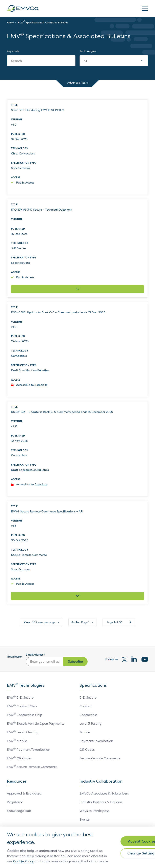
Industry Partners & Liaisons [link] (101, 801)
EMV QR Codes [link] (19, 758)
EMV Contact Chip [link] (22, 707)
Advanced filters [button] (78, 83)
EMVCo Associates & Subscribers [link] (105, 793)
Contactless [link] (89, 716)
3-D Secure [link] (88, 699)
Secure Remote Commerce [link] (101, 758)
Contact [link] (86, 707)
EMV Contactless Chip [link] (25, 716)
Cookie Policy (57, 856)
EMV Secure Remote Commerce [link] (33, 766)
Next (130, 623)
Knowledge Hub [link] (19, 810)
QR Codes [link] (87, 749)
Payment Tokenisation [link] (97, 741)
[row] (77, 147)
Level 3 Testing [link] (91, 724)
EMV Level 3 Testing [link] (23, 733)
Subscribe (75, 663)
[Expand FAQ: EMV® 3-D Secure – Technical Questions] (77, 290)
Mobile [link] (85, 733)
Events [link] (85, 818)
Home (10, 23)
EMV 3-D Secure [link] (20, 699)
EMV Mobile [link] (17, 741)
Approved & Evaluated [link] (24, 793)
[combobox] (114, 61)
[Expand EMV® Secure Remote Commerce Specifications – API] (77, 597)
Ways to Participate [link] (95, 810)
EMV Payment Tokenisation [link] (29, 749)
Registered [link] (15, 801)
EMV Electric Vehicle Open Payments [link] (36, 724)
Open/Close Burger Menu (145, 9)
